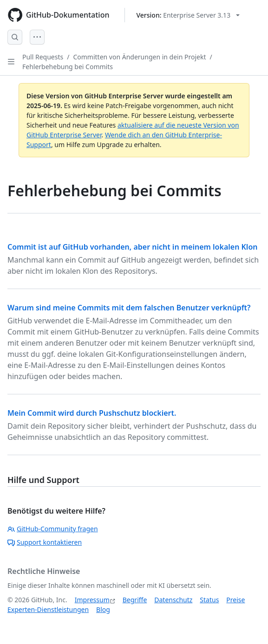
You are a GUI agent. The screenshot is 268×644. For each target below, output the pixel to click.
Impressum (92, 600)
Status (209, 600)
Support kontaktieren (45, 542)
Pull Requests (43, 57)
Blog (103, 609)
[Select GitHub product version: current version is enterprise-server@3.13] (188, 15)
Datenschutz (173, 600)
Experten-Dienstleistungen (48, 609)
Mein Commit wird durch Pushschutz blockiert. (92, 413)
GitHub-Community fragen (53, 529)
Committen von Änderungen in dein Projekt (139, 57)
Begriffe (135, 600)
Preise (235, 600)
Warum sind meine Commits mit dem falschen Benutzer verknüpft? (129, 308)
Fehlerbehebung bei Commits (68, 67)
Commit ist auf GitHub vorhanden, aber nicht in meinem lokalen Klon (132, 247)
